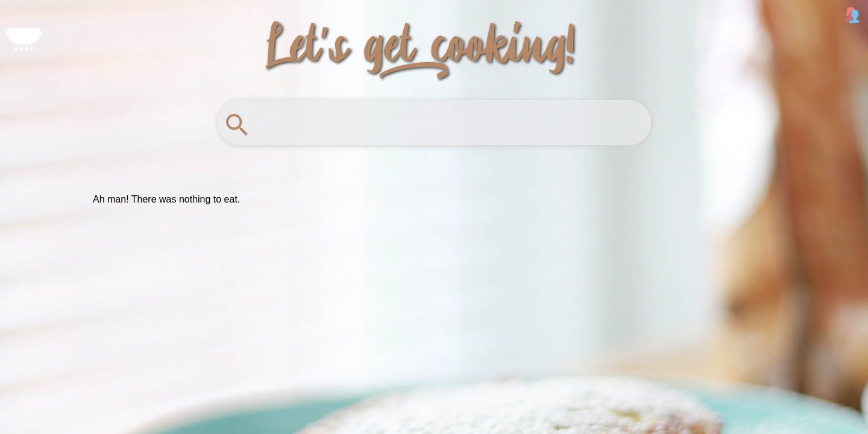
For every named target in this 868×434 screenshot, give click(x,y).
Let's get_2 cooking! (421, 41)
